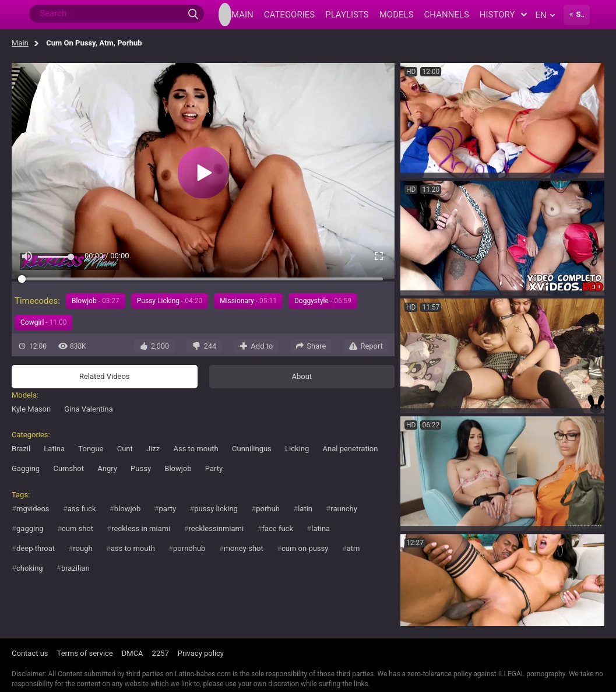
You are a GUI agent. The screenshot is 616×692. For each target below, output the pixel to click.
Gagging (26, 468)
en (545, 15)
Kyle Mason (31, 409)
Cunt (125, 449)
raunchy (344, 509)
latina (321, 528)
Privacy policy (201, 653)
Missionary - (248, 301)
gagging (30, 528)
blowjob (127, 509)
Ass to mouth (196, 449)
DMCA (133, 653)
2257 (161, 653)
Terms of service (85, 653)
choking (30, 568)
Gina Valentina (88, 409)
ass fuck (82, 509)
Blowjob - (96, 301)
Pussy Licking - (170, 301)
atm (353, 548)
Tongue (91, 449)
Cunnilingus (252, 449)
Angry (107, 468)
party (168, 509)
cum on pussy (305, 548)
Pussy (141, 468)
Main (20, 43)
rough (82, 548)
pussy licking (216, 509)
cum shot (78, 528)
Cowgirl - (43, 322)
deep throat (36, 548)
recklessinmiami (217, 528)
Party (214, 468)
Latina (54, 449)
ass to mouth (133, 548)
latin (305, 509)
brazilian (75, 568)
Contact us (30, 653)
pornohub (189, 548)
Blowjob (178, 468)
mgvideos (33, 509)
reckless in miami (141, 528)
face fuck (277, 528)
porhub (268, 509)
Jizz (153, 449)
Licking (297, 449)
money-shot (244, 548)
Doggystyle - (323, 301)
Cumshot (68, 468)
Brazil (21, 449)
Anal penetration (351, 449)
